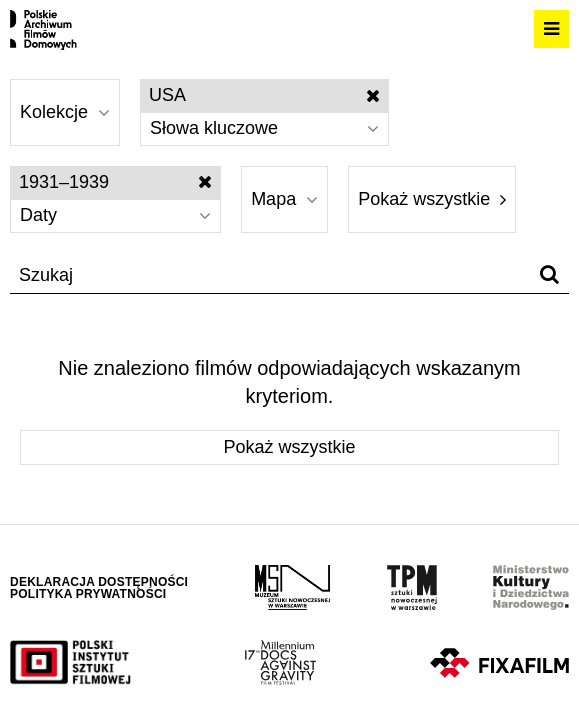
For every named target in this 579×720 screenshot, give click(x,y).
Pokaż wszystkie (432, 199)
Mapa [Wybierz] (284, 199)
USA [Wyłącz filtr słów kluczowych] (264, 95)
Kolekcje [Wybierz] (65, 112)
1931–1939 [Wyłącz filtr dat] (115, 182)
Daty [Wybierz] (115, 215)
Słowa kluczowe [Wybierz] (264, 128)
